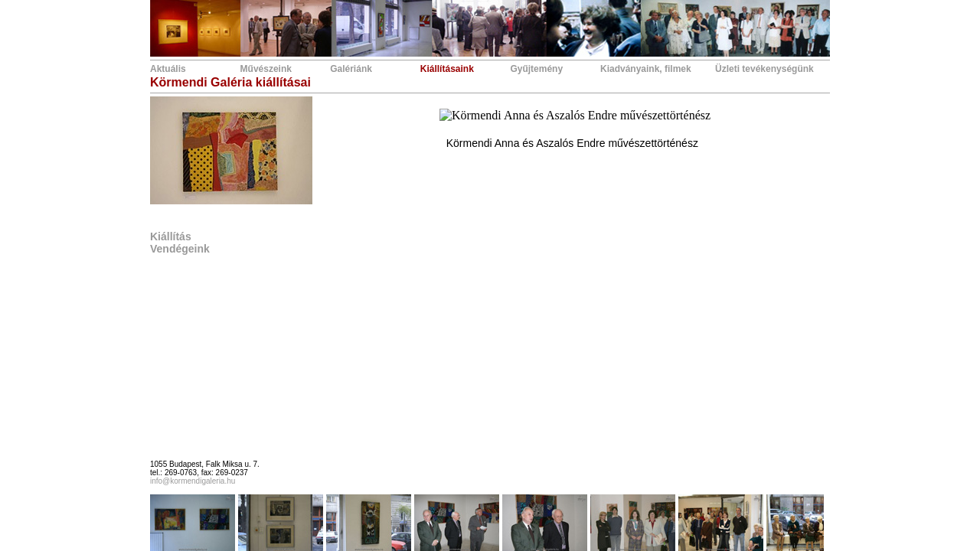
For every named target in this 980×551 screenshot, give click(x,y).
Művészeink (266, 69)
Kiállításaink (447, 69)
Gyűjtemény (536, 69)
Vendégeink (180, 249)
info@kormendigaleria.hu (193, 481)
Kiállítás (171, 236)
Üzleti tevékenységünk (764, 69)
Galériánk (351, 69)
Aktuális (168, 69)
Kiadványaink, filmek (646, 69)
